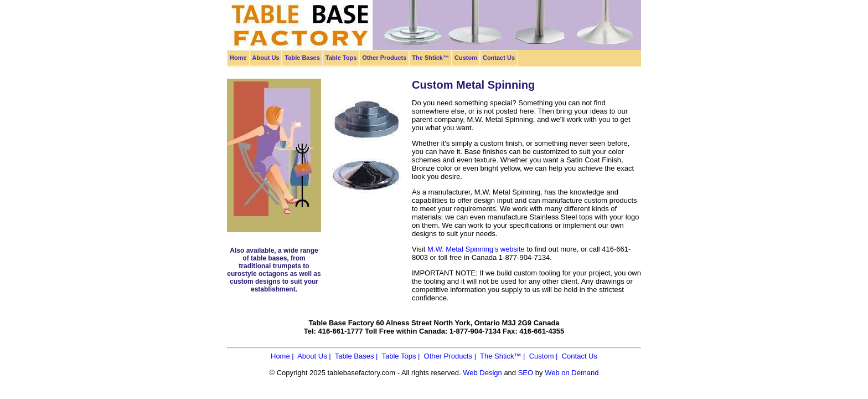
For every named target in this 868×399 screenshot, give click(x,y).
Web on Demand (572, 373)
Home (238, 58)
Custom (466, 58)
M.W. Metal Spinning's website (476, 249)
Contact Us (499, 58)
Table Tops (341, 58)
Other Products (384, 58)
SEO (526, 373)
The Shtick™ (430, 58)
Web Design (482, 373)
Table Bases (302, 58)
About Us (266, 58)
